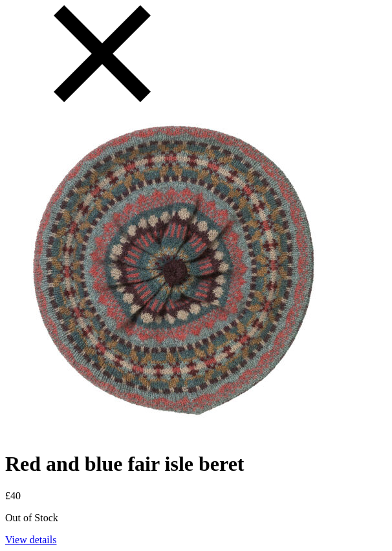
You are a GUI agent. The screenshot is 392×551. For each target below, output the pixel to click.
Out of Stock (32, 518)
